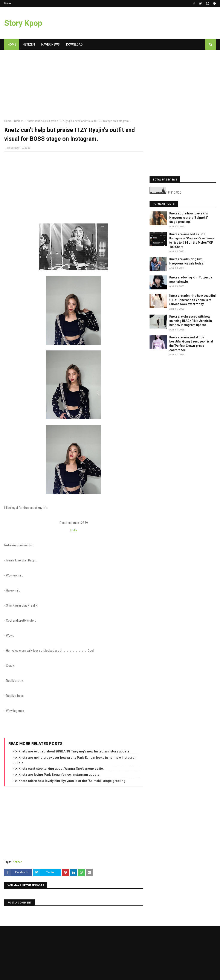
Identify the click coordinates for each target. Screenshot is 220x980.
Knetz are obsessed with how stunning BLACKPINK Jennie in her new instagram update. (191, 321)
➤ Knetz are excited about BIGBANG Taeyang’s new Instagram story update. (73, 751)
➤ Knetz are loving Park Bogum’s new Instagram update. (58, 775)
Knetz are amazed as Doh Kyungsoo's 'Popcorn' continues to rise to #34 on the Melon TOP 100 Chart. (192, 241)
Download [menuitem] (74, 44)
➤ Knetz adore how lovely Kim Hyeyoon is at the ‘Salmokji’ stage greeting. (71, 781)
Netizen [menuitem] (29, 44)
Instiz (74, 530)
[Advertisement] (74, 86)
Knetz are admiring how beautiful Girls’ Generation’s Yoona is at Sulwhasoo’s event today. (192, 300)
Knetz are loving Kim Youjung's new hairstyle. (191, 280)
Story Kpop (23, 23)
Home (8, 3)
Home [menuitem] (12, 44)
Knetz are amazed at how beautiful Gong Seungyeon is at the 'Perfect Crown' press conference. (191, 344)
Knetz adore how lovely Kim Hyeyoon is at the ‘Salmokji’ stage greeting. (189, 218)
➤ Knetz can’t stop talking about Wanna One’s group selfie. (59, 769)
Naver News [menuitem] (50, 44)
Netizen (19, 121)
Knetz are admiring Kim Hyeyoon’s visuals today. (186, 261)
